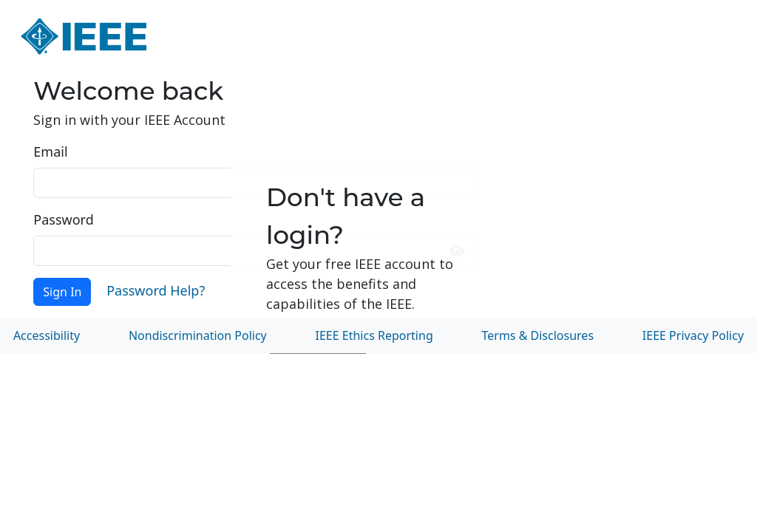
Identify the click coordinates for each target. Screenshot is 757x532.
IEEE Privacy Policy (693, 335)
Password (63, 219)
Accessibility (47, 335)
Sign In (62, 292)
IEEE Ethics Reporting (374, 335)
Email (50, 151)
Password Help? (156, 290)
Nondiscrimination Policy (198, 335)
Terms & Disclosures (538, 335)
